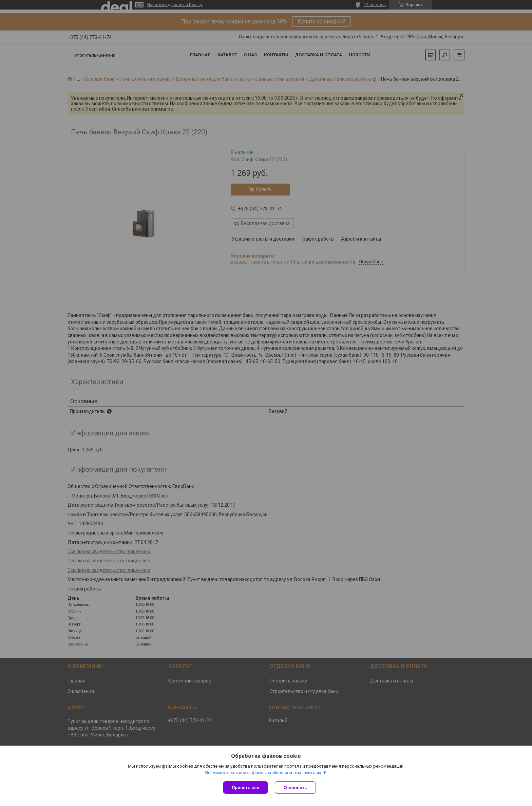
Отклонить (295, 788)
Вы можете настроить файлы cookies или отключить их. (264, 773)
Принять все (245, 788)
